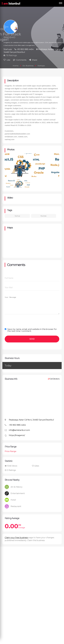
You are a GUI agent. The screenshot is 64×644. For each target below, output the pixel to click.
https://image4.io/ (15, 439)
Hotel (10, 503)
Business (44, 216)
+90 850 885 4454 (24, 49)
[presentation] (23, 324)
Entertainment (15, 497)
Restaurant (13, 510)
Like (7, 60)
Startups (8, 49)
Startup (17, 216)
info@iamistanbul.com (17, 434)
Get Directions (54, 382)
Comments (20, 60)
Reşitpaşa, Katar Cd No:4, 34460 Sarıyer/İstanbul (29, 424)
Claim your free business (16, 541)
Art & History (14, 490)
